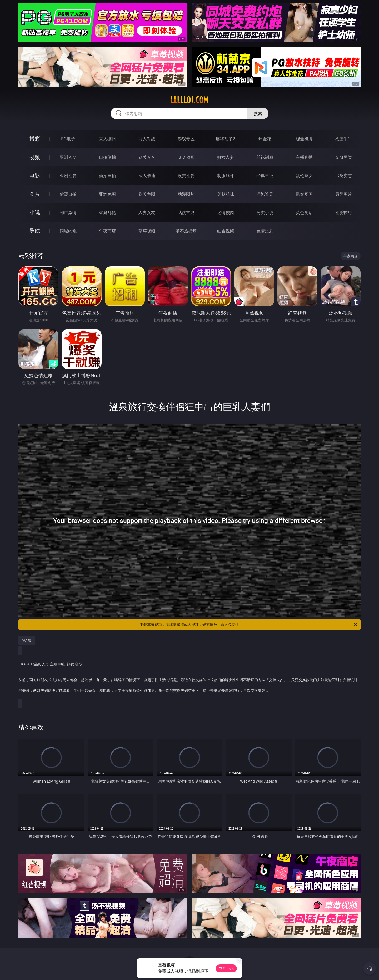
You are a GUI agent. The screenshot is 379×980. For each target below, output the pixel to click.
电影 (35, 175)
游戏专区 (186, 139)
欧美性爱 (186, 176)
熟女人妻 (226, 157)
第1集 (27, 640)
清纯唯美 (265, 194)
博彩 (35, 139)
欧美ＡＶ (147, 157)
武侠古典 (186, 212)
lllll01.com (189, 100)
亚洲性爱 (68, 176)
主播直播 (304, 157)
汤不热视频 (186, 231)
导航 (35, 231)
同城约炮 (68, 231)
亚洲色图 (107, 194)
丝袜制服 (265, 157)
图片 (35, 194)
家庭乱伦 (107, 212)
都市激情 (68, 212)
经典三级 (265, 176)
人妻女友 (147, 212)
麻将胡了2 (225, 139)
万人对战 (147, 139)
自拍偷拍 (107, 157)
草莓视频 (147, 231)
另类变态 (343, 176)
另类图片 (343, 194)
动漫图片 (186, 194)
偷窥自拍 (68, 194)
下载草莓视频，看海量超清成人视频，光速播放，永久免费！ (249, 625)
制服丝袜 (226, 176)
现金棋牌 (304, 139)
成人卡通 (147, 176)
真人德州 (107, 139)
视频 (35, 157)
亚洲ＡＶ (68, 157)
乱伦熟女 (304, 176)
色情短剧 (265, 231)
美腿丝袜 (226, 194)
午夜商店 (107, 231)
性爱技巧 (343, 212)
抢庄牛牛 (343, 139)
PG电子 (68, 139)
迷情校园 (226, 212)
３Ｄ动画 (186, 157)
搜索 (258, 113)
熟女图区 (304, 194)
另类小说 (265, 212)
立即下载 (226, 968)
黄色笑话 (304, 212)
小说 (35, 212)
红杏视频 (226, 231)
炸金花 (265, 139)
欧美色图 (147, 194)
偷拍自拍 (107, 176)
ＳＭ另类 (343, 157)
